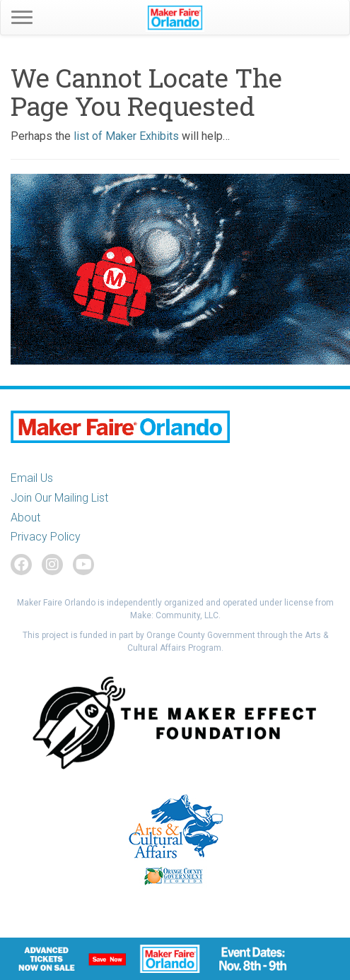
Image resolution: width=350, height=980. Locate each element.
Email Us (32, 478)
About (25, 518)
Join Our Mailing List (59, 498)
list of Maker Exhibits (126, 136)
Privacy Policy (46, 537)
